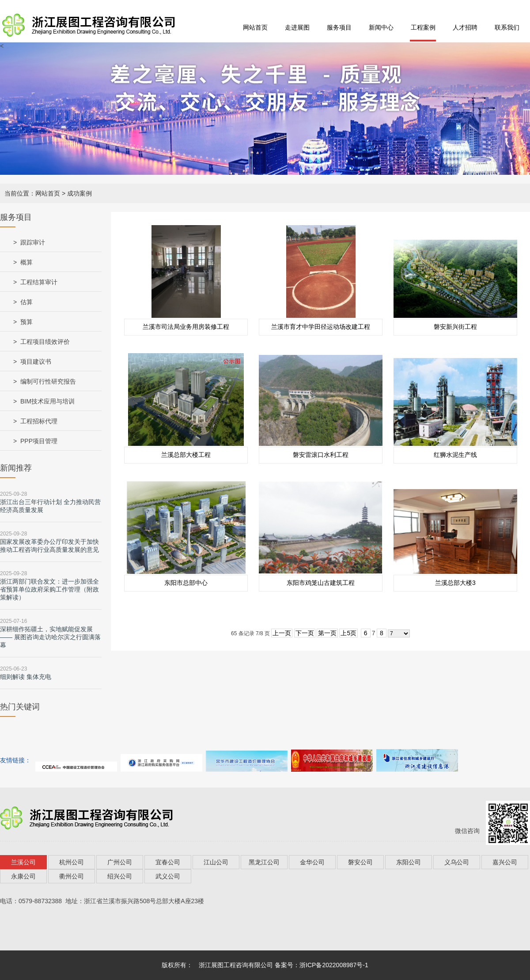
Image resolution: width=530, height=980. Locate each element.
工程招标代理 (39, 421)
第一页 (327, 633)
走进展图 (297, 27)
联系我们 (507, 27)
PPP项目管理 (39, 441)
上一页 (282, 633)
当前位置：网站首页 (32, 193)
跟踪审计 (33, 242)
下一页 (305, 633)
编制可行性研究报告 (48, 381)
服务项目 (339, 27)
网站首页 (255, 27)
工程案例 (423, 27)
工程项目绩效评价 (45, 342)
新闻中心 (381, 27)
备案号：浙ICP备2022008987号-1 (322, 965)
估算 (26, 302)
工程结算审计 (39, 282)
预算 (26, 322)
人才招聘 (465, 27)
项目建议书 (36, 362)
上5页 (348, 633)
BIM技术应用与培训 (47, 401)
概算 (26, 262)
